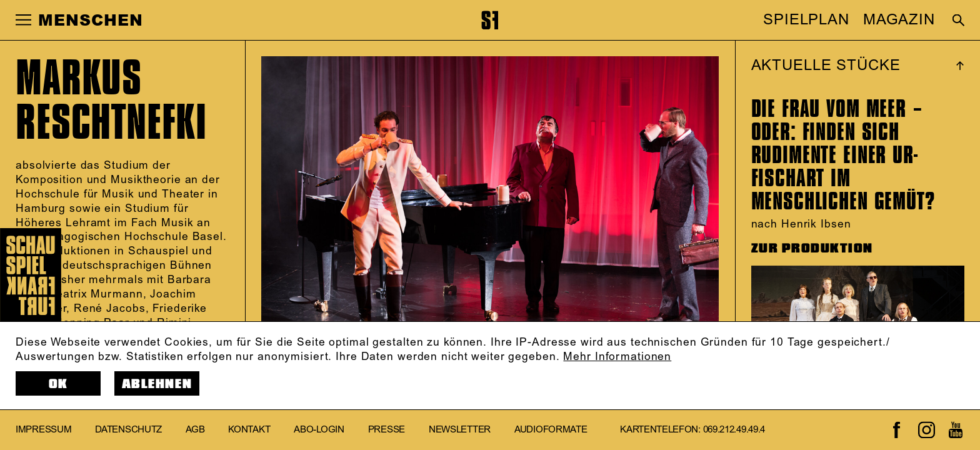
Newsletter (460, 430)
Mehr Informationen (617, 357)
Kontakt (249, 430)
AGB (195, 430)
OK (58, 384)
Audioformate (551, 430)
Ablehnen (157, 384)
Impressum (43, 430)
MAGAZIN (899, 20)
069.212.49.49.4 (734, 430)
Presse (387, 430)
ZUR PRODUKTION (812, 248)
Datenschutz (128, 430)
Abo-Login (319, 430)
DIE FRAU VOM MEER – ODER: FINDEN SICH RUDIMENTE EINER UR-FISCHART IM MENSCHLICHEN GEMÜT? (843, 155)
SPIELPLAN (806, 20)
